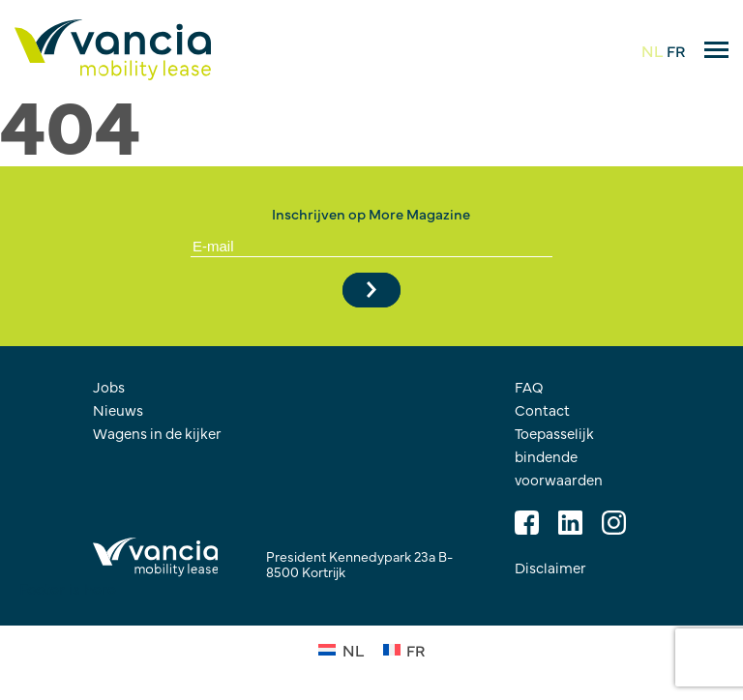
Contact (542, 409)
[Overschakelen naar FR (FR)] (404, 648)
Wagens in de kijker (157, 433)
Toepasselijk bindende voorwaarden (559, 456)
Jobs (109, 386)
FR (676, 50)
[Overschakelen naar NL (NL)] (341, 648)
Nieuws (118, 409)
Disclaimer (550, 567)
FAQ (529, 386)
